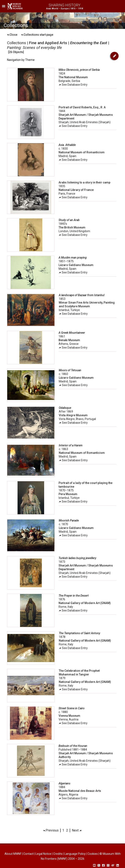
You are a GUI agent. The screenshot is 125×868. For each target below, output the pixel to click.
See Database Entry (73, 85)
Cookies (93, 854)
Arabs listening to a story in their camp (84, 182)
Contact (28, 854)
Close (12, 35)
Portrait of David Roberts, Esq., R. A (82, 107)
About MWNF (13, 854)
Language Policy (75, 854)
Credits (58, 854)
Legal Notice (43, 854)
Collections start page (37, 35)
